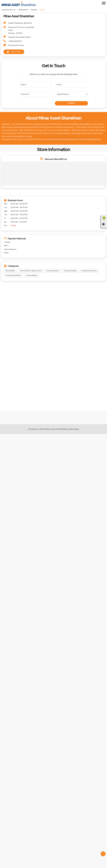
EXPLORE (28, 413)
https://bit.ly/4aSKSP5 (12, 563)
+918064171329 (17, 783)
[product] (71, 94)
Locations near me (8, 10)
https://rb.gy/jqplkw (64, 551)
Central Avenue (10, 821)
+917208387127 (65, 783)
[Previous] (3, 779)
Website (16, 799)
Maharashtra (23, 10)
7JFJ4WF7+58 (10, 333)
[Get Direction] (28, 334)
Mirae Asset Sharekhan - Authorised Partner (28, 760)
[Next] (104, 779)
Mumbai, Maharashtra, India (14, 335)
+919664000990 (15, 41)
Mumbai (34, 10)
